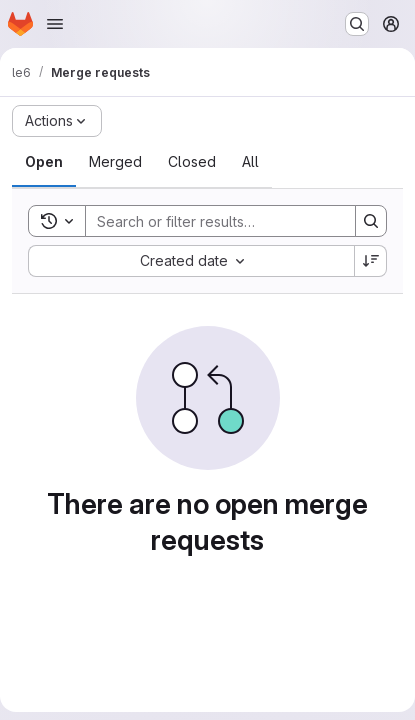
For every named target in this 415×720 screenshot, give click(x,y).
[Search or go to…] (357, 24)
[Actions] (57, 121)
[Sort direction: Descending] (371, 261)
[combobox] (191, 261)
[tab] (44, 162)
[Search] (217, 221)
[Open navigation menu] (55, 24)
